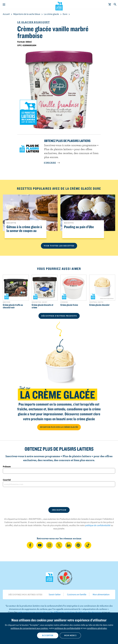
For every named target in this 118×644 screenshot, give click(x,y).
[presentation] (59, 497)
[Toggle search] (115, 5)
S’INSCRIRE (52, 163)
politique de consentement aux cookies (29, 628)
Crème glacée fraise (69, 305)
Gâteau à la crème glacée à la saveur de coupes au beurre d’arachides (24, 231)
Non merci (70, 635)
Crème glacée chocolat (99, 305)
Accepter (48, 635)
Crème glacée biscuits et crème (42, 306)
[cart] (110, 5)
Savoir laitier (55, 594)
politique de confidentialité (98, 525)
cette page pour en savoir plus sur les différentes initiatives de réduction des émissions (60, 612)
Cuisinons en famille (77, 594)
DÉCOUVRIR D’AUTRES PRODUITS (59, 316)
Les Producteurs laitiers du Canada (59, 6)
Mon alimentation (101, 594)
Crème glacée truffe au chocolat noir (13, 306)
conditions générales (97, 628)
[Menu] (4, 5)
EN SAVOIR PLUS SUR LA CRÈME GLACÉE (59, 427)
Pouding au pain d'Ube (79, 227)
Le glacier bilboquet (33, 22)
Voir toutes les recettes (59, 246)
